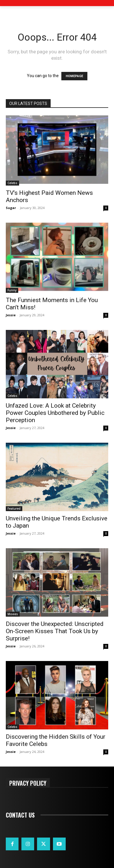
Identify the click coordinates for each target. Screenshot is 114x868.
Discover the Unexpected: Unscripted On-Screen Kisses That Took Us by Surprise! (55, 631)
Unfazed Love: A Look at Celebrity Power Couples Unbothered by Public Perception (55, 413)
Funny (12, 290)
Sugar (11, 208)
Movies (13, 614)
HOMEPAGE (74, 76)
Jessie (11, 315)
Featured (14, 509)
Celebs (12, 183)
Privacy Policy (28, 783)
